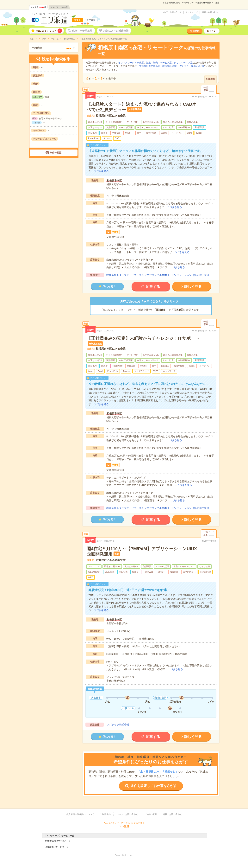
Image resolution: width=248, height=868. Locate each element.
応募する (153, 287)
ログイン (212, 31)
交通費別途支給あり (150, 66)
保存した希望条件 (82, 31)
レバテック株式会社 (118, 725)
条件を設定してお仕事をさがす (154, 786)
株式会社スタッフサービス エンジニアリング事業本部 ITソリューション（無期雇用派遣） (159, 275)
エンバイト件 (59, 7)
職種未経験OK (170, 66)
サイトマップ (192, 12)
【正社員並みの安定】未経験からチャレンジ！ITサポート (143, 338)
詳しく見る (193, 287)
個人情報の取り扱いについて (80, 814)
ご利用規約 (105, 814)
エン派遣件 (38, 7)
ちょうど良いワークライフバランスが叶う (50, 14)
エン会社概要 (150, 814)
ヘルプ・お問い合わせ (172, 12)
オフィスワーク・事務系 (131, 63)
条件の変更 (56, 153)
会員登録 (195, 31)
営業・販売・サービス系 (159, 63)
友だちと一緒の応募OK (192, 66)
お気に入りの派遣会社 (116, 31)
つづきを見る (101, 171)
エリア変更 (90, 20)
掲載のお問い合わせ (211, 12)
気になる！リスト (49, 31)
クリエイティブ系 (183, 63)
